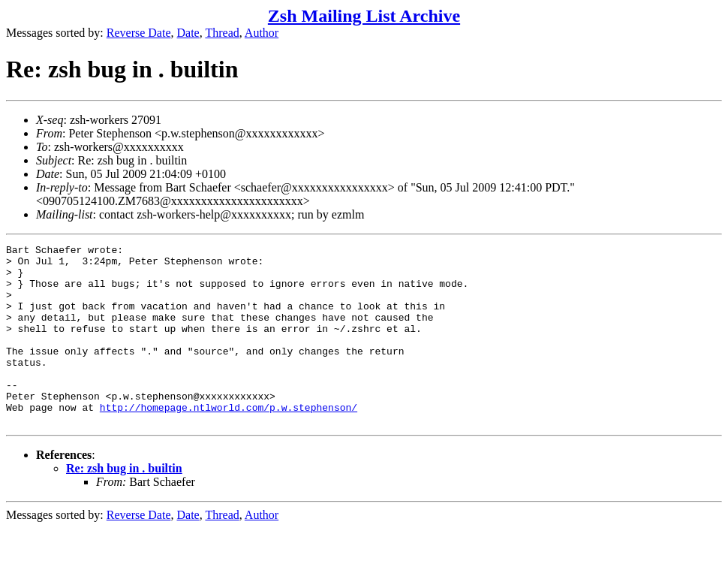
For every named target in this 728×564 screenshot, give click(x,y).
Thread (222, 33)
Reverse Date (139, 33)
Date (188, 33)
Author (262, 33)
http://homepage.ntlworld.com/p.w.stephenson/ (229, 441)
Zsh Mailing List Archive (364, 16)
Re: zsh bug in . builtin (124, 504)
